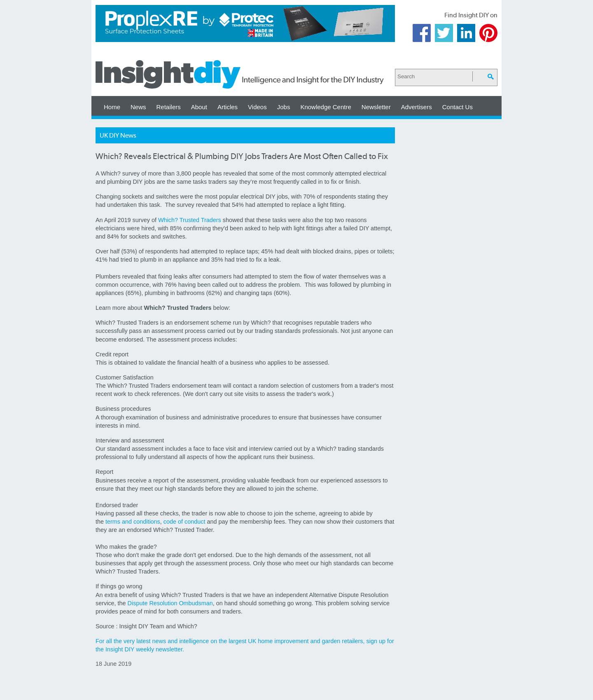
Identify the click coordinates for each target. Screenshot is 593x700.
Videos (257, 107)
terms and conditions (133, 522)
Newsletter (376, 107)
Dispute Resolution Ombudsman (170, 603)
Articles (228, 107)
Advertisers (417, 107)
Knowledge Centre (326, 107)
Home (112, 107)
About (199, 107)
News (138, 107)
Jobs (284, 107)
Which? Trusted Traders (190, 220)
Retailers (169, 107)
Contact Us (458, 107)
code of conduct (184, 522)
